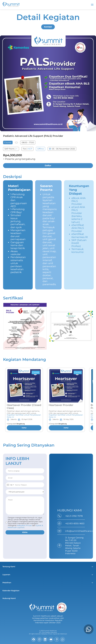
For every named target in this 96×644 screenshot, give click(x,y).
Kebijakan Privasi (47, 634)
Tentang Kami (9, 567)
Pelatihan (7, 583)
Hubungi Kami (9, 598)
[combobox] (10, 485)
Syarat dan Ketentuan (60, 634)
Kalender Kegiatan (11, 591)
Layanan (6, 575)
